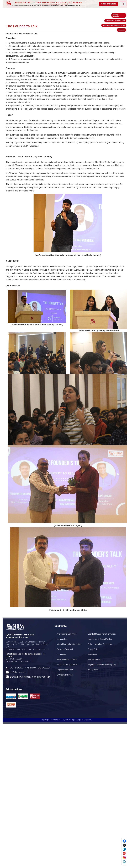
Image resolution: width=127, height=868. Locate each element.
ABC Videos (93, 655)
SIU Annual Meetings (65, 675)
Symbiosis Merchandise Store (114, 25)
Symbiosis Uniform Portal (115, 21)
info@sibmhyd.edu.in (18, 672)
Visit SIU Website (116, 15)
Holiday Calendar (95, 660)
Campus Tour (62, 639)
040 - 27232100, (17, 668)
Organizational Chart (65, 670)
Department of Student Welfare (100, 639)
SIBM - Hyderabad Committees (100, 644)
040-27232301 (44, 668)
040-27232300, (31, 668)
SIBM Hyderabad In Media (67, 660)
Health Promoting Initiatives (67, 665)
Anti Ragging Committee (67, 634)
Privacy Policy (93, 649)
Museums (121, 30)
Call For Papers (109, 4)
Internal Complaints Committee (69, 644)
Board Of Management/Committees (102, 634)
